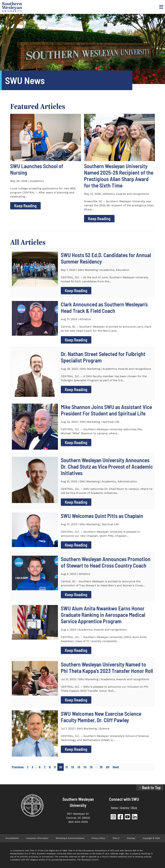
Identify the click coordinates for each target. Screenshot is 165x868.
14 (85, 767)
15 (91, 767)
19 (101, 767)
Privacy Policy (98, 838)
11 (67, 767)
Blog (134, 808)
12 (73, 767)
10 (61, 767)
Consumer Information (37, 838)
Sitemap (131, 838)
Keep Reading (25, 206)
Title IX (116, 838)
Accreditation (12, 838)
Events (125, 808)
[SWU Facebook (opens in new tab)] (120, 817)
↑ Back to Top (150, 787)
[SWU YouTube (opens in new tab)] (128, 817)
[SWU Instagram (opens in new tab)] (113, 817)
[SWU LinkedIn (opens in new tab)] (135, 817)
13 (79, 767)
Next (116, 767)
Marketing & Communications (70, 838)
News (114, 808)
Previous (18, 767)
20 (108, 767)
